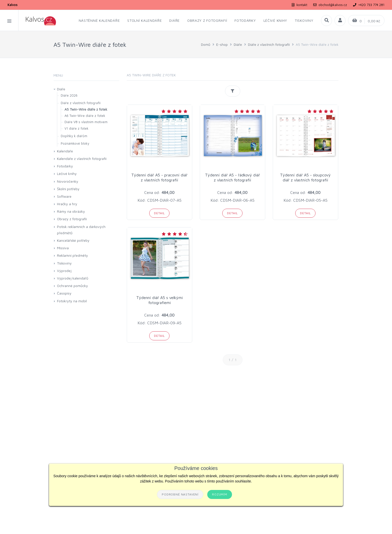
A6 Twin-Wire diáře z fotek (85, 116)
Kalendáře (65, 151)
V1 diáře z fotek (76, 128)
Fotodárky (65, 166)
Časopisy (64, 293)
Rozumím (220, 494)
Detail (159, 213)
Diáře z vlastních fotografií (269, 44)
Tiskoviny (64, 263)
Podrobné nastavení (180, 494)
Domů (206, 44)
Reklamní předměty (72, 255)
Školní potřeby (68, 189)
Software (64, 196)
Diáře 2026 (69, 95)
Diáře (238, 44)
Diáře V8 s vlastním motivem (86, 122)
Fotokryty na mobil (72, 301)
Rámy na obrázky (71, 211)
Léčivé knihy (67, 174)
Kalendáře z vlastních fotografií (82, 159)
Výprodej (64, 271)
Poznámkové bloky (75, 143)
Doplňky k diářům (74, 136)
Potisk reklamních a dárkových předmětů (81, 230)
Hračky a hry (67, 204)
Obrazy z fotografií (72, 219)
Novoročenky (68, 181)
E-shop (222, 44)
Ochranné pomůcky (72, 286)
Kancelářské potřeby (73, 240)
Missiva (63, 248)
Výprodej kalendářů (73, 278)
